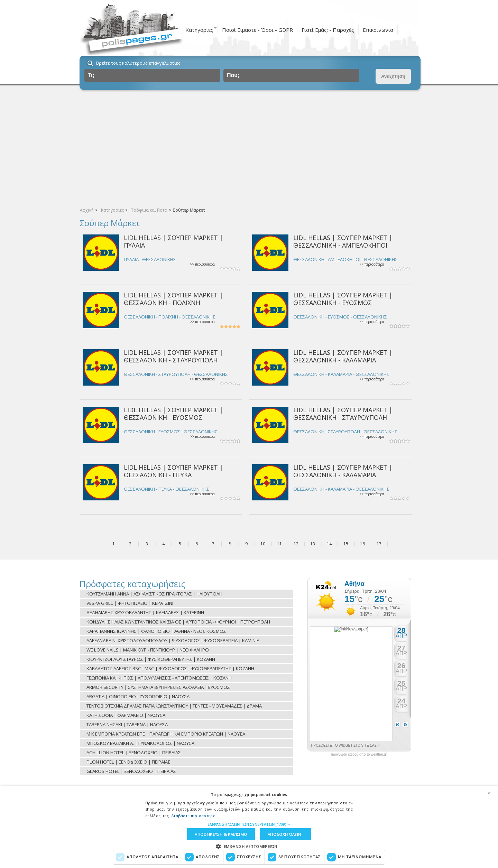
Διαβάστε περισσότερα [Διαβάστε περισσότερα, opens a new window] (193, 815)
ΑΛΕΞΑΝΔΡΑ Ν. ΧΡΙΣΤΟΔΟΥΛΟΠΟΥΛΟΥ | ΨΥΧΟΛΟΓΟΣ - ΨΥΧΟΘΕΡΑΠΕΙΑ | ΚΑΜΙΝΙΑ (173, 640)
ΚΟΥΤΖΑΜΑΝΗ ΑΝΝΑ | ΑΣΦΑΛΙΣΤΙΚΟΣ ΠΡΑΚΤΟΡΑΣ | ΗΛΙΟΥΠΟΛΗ (154, 594)
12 (296, 544)
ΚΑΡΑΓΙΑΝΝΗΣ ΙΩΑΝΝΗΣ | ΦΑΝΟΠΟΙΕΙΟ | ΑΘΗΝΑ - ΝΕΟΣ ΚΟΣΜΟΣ (156, 631)
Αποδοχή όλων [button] (284, 834)
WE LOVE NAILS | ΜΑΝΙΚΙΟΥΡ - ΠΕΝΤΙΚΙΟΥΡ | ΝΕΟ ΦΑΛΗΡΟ (148, 650)
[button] (249, 824)
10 (263, 544)
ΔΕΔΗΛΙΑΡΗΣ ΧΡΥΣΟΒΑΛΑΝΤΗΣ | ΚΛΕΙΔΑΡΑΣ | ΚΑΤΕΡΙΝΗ (145, 612)
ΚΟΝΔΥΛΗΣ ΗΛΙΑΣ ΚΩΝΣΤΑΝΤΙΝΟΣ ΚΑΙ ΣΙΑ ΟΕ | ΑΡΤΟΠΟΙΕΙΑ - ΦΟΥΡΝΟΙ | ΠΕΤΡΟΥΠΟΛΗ (178, 622)
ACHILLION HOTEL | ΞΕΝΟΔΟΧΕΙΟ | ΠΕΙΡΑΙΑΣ (134, 752)
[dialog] (249, 827)
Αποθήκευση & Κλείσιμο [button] (221, 834)
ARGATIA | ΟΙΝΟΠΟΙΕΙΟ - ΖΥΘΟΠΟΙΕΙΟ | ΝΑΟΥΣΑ (138, 696)
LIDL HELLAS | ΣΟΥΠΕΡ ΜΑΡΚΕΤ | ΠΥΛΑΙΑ (173, 241)
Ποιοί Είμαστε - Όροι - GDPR (257, 30)
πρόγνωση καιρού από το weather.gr (359, 755)
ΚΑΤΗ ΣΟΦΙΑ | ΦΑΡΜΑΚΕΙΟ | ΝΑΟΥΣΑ (126, 715)
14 (329, 544)
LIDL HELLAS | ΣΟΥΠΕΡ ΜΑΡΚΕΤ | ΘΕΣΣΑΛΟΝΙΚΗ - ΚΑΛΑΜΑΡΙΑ (343, 356)
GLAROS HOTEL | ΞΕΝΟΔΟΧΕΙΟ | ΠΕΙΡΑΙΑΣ (131, 771)
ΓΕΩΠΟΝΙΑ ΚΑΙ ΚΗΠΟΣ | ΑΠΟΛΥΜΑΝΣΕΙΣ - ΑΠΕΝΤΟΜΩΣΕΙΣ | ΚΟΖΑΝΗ (159, 678)
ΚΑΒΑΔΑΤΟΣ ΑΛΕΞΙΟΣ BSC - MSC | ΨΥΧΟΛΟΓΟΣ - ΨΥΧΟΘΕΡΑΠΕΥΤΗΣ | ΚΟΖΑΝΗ (170, 668)
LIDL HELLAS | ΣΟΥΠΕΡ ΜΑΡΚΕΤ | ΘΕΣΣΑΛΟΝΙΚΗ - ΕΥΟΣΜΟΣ (343, 299)
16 (362, 544)
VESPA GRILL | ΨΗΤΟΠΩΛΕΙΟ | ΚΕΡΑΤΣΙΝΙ (130, 603)
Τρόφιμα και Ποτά (149, 210)
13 (313, 544)
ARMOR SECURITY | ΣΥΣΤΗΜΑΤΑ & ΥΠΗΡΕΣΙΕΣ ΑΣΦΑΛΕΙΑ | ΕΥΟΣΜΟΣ (158, 687)
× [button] (489, 793)
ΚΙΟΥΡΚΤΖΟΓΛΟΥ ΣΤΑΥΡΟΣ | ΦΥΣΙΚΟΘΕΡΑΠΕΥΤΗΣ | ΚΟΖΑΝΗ (151, 659)
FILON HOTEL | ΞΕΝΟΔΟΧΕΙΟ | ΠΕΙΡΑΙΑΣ (128, 762)
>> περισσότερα (202, 264)
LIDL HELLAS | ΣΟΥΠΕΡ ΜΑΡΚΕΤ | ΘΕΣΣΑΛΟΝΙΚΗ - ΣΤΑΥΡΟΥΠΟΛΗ (173, 356)
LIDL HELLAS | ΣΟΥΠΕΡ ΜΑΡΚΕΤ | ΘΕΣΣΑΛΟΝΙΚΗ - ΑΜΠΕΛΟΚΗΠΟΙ (343, 241)
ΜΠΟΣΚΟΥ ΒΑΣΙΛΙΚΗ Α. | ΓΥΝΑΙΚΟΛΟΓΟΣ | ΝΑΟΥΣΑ (140, 743)
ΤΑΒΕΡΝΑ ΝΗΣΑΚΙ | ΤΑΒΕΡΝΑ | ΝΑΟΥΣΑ (127, 724)
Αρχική (87, 210)
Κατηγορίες (199, 30)
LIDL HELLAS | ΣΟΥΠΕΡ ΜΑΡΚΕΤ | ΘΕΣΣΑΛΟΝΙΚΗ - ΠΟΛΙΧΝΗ (173, 299)
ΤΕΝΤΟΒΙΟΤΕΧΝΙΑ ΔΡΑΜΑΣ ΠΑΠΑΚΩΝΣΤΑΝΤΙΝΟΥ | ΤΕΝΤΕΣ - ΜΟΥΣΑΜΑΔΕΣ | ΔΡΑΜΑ (174, 706)
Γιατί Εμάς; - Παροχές (328, 30)
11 (279, 544)
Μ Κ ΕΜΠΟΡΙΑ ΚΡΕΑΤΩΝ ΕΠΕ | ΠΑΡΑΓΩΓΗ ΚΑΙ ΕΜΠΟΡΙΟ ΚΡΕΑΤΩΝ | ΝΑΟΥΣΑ (166, 734)
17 (379, 544)
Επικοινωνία (378, 30)
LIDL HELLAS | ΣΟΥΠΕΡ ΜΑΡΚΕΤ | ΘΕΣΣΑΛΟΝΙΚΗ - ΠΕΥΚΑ (173, 471)
